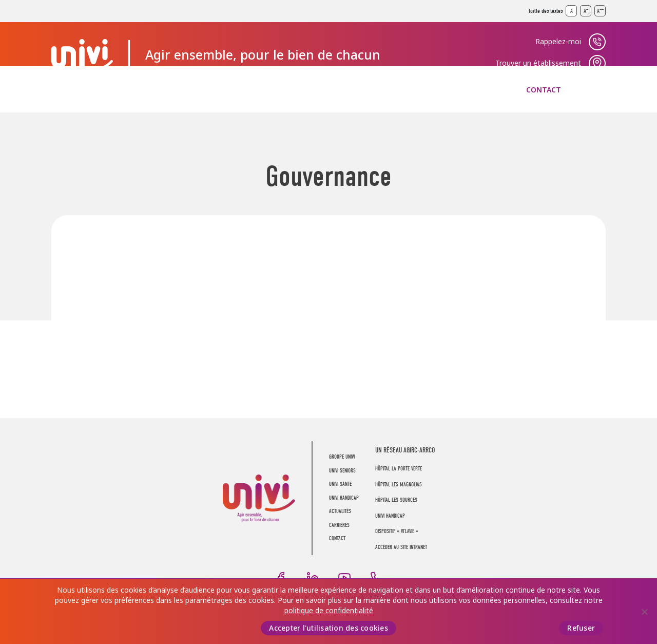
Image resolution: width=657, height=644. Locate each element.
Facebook (281, 578)
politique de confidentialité (329, 611)
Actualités (408, 90)
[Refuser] (644, 612)
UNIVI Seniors (162, 90)
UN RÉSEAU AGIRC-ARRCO (405, 450)
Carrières (478, 90)
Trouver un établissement (538, 63)
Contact (544, 90)
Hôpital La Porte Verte (399, 469)
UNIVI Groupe (82, 55)
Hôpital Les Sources (396, 500)
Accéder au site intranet (401, 547)
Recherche (597, 90)
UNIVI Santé (242, 90)
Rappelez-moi (558, 42)
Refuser (581, 628)
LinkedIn (313, 578)
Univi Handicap (390, 516)
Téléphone (376, 578)
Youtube (344, 578)
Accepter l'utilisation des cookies (328, 628)
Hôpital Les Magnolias (399, 485)
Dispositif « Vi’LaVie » (397, 531)
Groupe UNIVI (78, 90)
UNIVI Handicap (325, 90)
